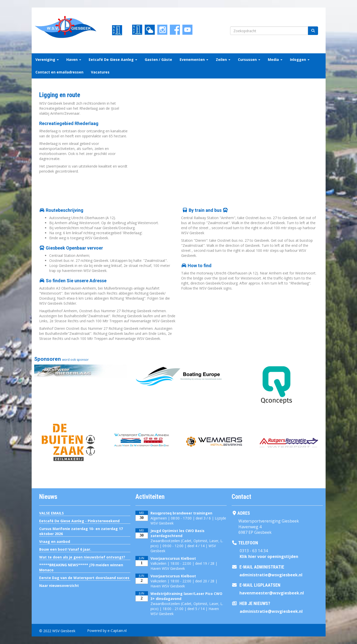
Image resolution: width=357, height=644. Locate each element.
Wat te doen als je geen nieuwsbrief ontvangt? (82, 557)
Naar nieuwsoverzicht (59, 586)
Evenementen (194, 59)
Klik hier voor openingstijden (269, 556)
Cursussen (249, 59)
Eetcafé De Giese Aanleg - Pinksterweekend (79, 521)
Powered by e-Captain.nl (107, 631)
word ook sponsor (75, 360)
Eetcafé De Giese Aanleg (113, 59)
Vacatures (100, 72)
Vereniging (47, 59)
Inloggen (300, 59)
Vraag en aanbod (55, 541)
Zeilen (223, 59)
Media (275, 59)
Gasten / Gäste (158, 59)
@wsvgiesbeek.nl (271, 575)
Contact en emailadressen (59, 72)
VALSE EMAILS (52, 513)
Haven (74, 59)
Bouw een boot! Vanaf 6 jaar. (65, 549)
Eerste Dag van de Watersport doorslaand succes (84, 578)
